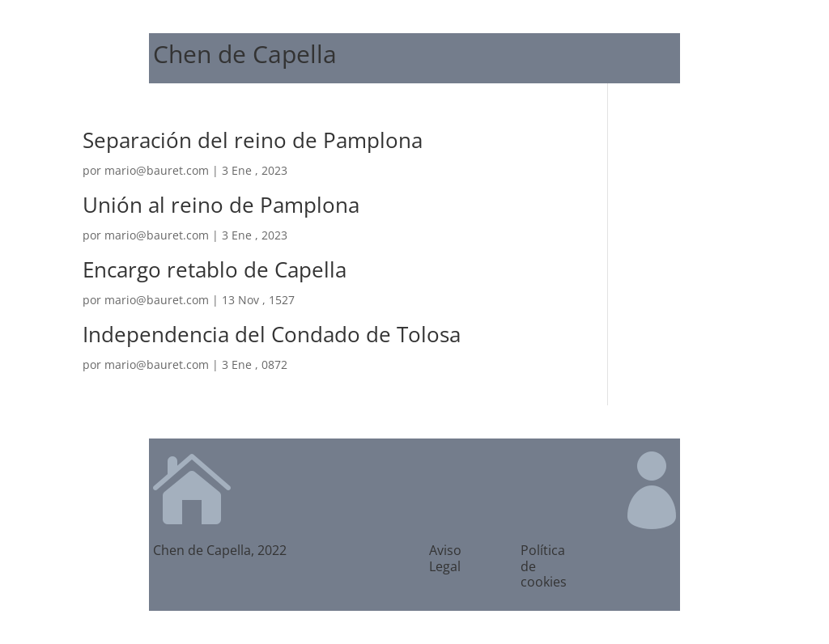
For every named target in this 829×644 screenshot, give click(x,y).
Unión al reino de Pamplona (221, 205)
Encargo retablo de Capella (215, 269)
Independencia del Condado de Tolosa (272, 334)
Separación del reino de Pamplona (253, 140)
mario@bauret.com (157, 170)
